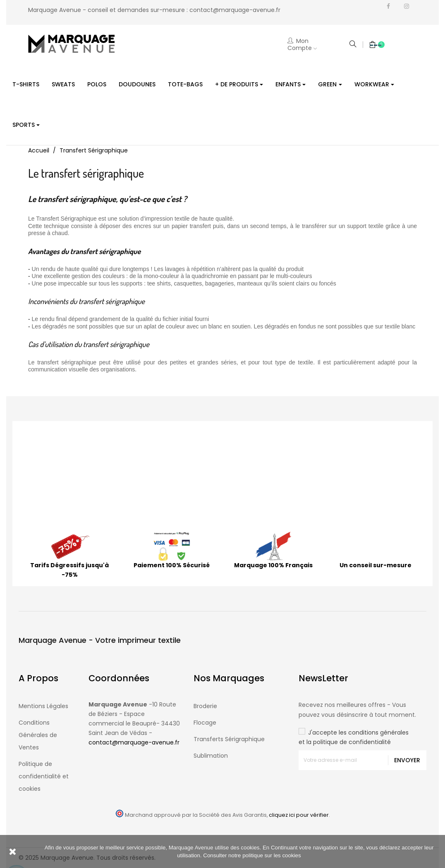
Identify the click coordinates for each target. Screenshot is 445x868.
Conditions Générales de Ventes (38, 735)
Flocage (205, 723)
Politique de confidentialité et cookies (44, 776)
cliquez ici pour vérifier (299, 815)
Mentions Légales (43, 706)
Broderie (205, 706)
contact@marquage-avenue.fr (235, 10)
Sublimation (211, 756)
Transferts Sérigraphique (229, 739)
